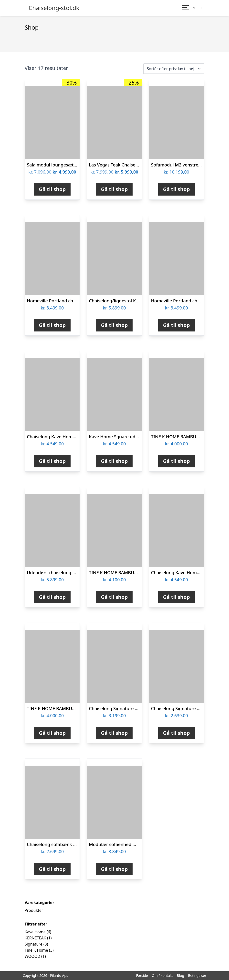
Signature (34, 944)
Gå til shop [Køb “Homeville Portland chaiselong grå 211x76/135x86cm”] (52, 325)
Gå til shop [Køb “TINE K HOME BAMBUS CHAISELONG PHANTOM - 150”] (114, 597)
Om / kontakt (162, 975)
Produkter (34, 910)
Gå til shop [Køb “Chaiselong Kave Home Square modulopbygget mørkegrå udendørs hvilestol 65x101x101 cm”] (177, 597)
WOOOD (32, 956)
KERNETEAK (35, 938)
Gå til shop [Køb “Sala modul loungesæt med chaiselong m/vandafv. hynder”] (52, 189)
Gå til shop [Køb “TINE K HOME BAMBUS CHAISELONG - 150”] (177, 461)
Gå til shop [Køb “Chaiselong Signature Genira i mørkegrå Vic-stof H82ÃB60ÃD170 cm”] (177, 733)
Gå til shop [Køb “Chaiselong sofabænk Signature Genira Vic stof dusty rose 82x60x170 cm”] (52, 869)
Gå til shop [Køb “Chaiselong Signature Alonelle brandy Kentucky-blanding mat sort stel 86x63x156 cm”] (114, 733)
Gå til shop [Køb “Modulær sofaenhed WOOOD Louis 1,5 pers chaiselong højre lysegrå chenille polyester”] (114, 869)
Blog (180, 975)
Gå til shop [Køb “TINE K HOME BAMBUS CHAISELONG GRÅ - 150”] (52, 733)
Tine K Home (36, 950)
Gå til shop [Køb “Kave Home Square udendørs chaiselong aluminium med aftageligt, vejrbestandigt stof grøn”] (114, 461)
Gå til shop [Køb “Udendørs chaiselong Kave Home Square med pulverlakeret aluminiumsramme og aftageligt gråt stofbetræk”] (52, 597)
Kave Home (35, 932)
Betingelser (197, 975)
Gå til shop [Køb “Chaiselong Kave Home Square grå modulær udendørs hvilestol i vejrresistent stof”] (52, 461)
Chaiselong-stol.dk (54, 8)
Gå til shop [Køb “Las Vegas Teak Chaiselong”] (114, 189)
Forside (142, 975)
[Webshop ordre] (174, 69)
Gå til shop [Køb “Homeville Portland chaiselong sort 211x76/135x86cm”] (177, 325)
